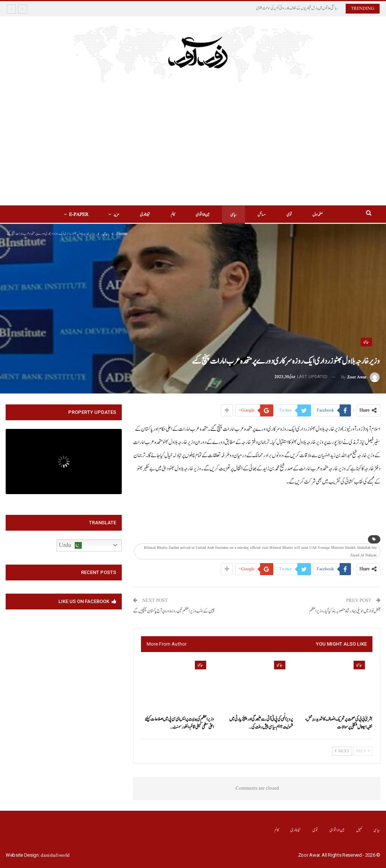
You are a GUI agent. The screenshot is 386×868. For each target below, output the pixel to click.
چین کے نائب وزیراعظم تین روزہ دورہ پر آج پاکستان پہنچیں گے (174, 611)
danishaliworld (55, 855)
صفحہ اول (318, 215)
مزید (116, 215)
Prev (363, 751)
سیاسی (234, 215)
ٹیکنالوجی (145, 215)
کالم (173, 215)
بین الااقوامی (203, 215)
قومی (289, 215)
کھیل (359, 830)
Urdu (70, 545)
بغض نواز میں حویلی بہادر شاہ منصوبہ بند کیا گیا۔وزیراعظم (345, 611)
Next (342, 751)
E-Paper (79, 215)
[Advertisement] (193, 139)
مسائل (262, 215)
